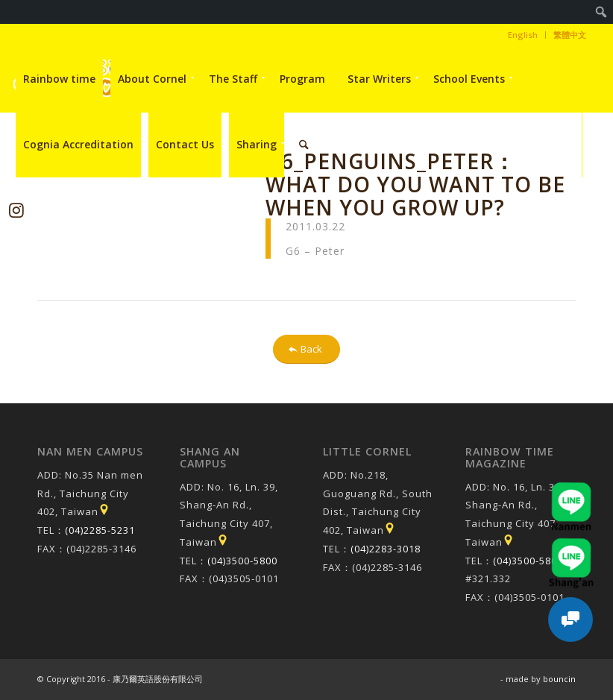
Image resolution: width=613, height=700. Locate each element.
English (523, 35)
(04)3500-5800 (242, 561)
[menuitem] (601, 12)
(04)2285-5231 (100, 530)
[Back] (306, 349)
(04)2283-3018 (386, 549)
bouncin (559, 679)
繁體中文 (570, 35)
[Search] (304, 145)
